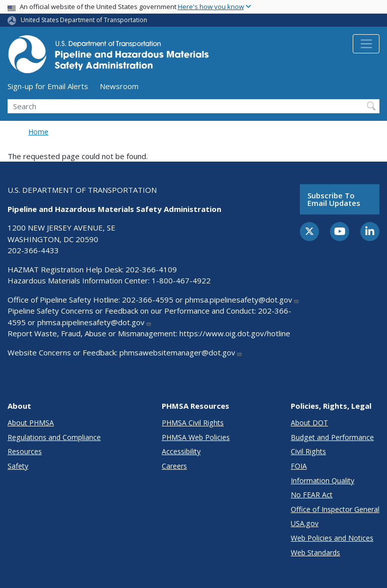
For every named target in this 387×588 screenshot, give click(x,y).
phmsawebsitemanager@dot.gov (181, 352)
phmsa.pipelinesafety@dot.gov (242, 300)
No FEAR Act (312, 495)
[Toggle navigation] (366, 44)
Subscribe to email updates (334, 199)
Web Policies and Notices (332, 538)
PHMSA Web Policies (196, 437)
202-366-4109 (151, 269)
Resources (25, 451)
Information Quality (322, 481)
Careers (174, 466)
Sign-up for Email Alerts (48, 86)
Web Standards (315, 553)
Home (38, 132)
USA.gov (305, 523)
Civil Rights (308, 451)
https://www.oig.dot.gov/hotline (235, 333)
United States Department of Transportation (84, 20)
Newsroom (119, 86)
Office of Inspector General (335, 509)
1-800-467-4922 (181, 280)
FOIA (299, 466)
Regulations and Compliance (54, 437)
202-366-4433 (33, 250)
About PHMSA (31, 423)
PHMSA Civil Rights (193, 423)
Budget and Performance (332, 437)
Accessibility (181, 451)
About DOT (309, 423)
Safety (18, 466)
